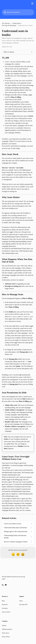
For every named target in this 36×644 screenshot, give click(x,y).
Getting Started (16, 23)
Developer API (23, 605)
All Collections (6, 23)
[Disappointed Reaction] (13, 554)
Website (4, 626)
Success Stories (6, 612)
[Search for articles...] (18, 12)
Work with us (6, 633)
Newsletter (5, 608)
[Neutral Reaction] (18, 554)
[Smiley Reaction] (23, 554)
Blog (3, 601)
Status (21, 601)
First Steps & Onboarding (9, 25)
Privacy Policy (6, 637)
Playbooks (5, 605)
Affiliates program (7, 629)
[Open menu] (32, 3)
